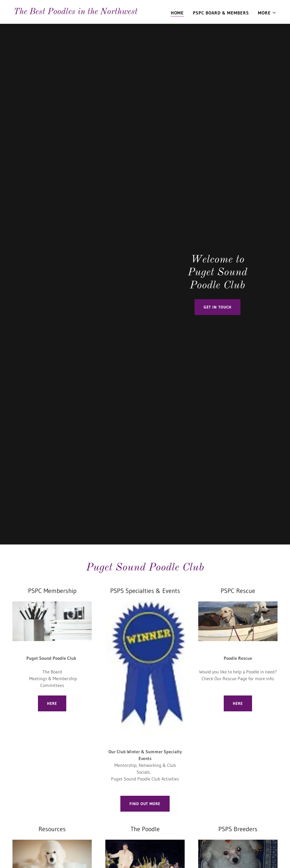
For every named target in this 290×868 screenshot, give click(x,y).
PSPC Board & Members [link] (221, 13)
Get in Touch (218, 307)
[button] (267, 13)
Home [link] (177, 13)
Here (52, 703)
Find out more (145, 804)
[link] (76, 12)
